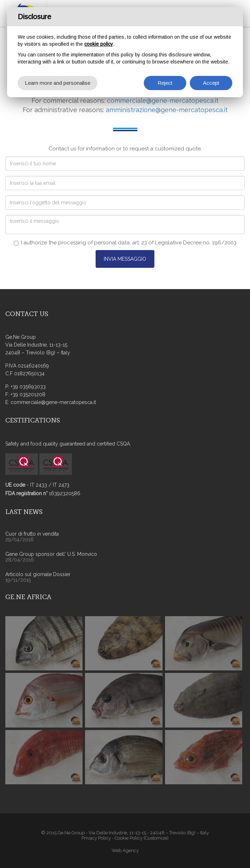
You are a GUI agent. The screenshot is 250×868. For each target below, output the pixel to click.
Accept (211, 83)
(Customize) (156, 838)
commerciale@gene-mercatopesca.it (163, 101)
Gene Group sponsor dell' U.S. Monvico (51, 554)
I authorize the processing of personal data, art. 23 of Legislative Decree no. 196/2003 (125, 243)
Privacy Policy (96, 838)
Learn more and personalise (58, 83)
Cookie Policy (129, 838)
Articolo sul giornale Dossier (38, 574)
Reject (165, 83)
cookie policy (99, 44)
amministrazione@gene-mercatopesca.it (167, 110)
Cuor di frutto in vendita (32, 534)
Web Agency (125, 850)
